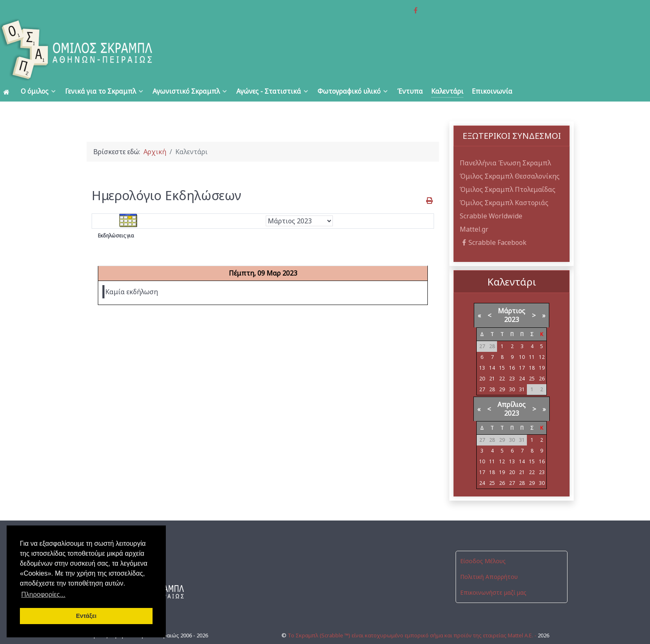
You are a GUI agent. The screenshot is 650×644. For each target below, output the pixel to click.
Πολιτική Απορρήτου (489, 558)
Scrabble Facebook (493, 224)
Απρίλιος (512, 386)
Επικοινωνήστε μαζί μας (493, 574)
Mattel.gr (474, 211)
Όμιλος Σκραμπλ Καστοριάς (504, 184)
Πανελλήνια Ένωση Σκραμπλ (505, 144)
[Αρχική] (8, 73)
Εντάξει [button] (86, 616)
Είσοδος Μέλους (483, 543)
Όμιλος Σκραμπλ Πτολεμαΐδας (508, 171)
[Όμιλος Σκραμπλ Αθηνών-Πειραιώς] (130, 31)
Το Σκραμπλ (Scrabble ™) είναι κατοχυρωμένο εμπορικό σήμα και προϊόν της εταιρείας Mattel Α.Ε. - (413, 610)
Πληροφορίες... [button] (43, 594)
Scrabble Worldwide (491, 197)
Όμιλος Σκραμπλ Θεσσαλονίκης (510, 157)
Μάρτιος (512, 293)
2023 (512, 301)
